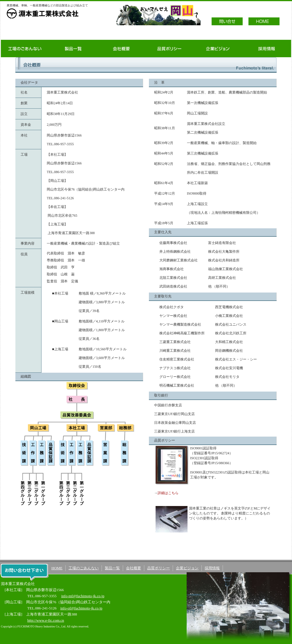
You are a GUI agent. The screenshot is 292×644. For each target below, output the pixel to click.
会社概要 (121, 49)
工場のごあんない (25, 49)
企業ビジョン (218, 49)
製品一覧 (73, 49)
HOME (57, 568)
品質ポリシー (170, 49)
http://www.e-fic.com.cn (46, 620)
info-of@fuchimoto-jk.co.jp (81, 608)
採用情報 (266, 49)
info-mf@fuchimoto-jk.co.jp (83, 596)
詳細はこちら (168, 493)
